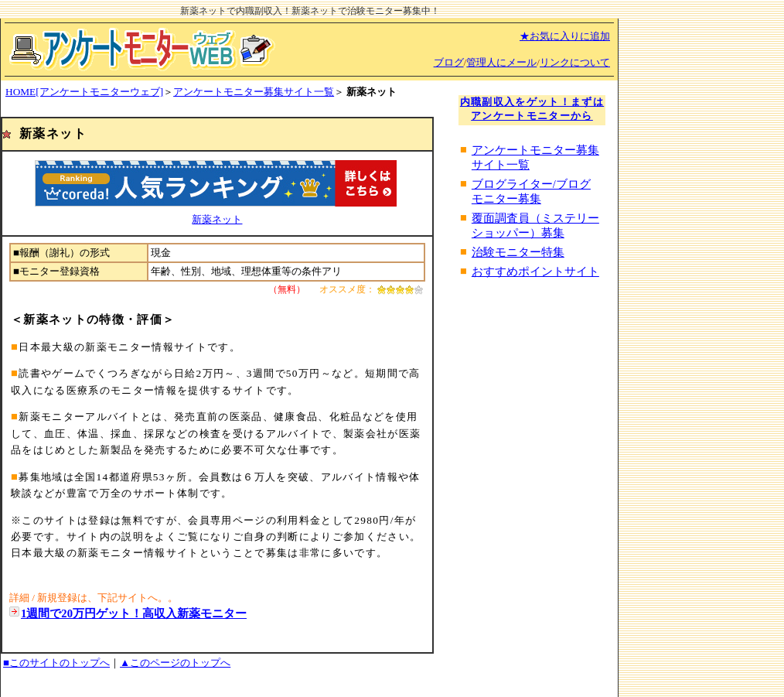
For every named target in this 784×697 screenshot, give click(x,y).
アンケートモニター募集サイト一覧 (254, 92)
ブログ (449, 62)
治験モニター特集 (518, 252)
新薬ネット (217, 219)
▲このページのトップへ (175, 663)
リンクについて (575, 62)
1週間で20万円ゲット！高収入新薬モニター (134, 613)
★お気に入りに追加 (565, 36)
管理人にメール (501, 62)
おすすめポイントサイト (535, 272)
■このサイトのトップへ (56, 663)
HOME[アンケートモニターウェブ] (84, 92)
